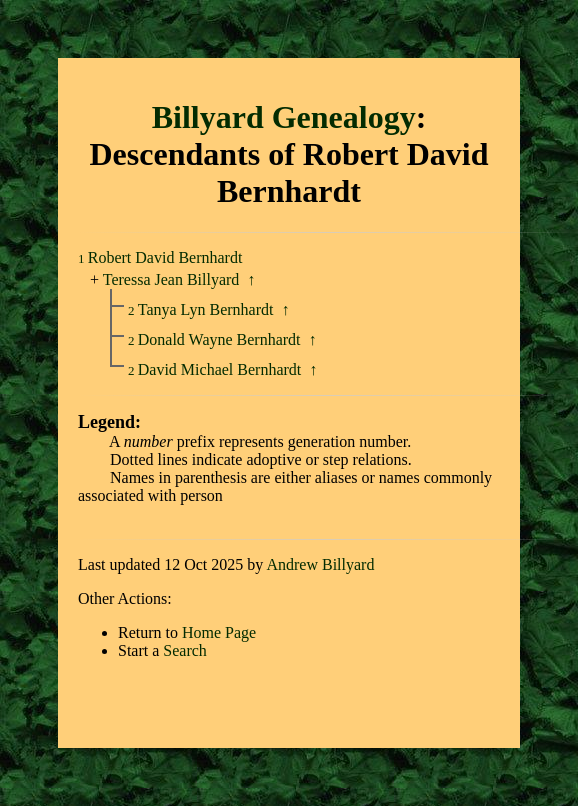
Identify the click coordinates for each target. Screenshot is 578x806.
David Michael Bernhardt (222, 369)
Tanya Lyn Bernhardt (208, 309)
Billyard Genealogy (284, 117)
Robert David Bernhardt (165, 257)
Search (185, 650)
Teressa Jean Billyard (171, 279)
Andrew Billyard (320, 564)
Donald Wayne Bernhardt (221, 339)
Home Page (219, 632)
